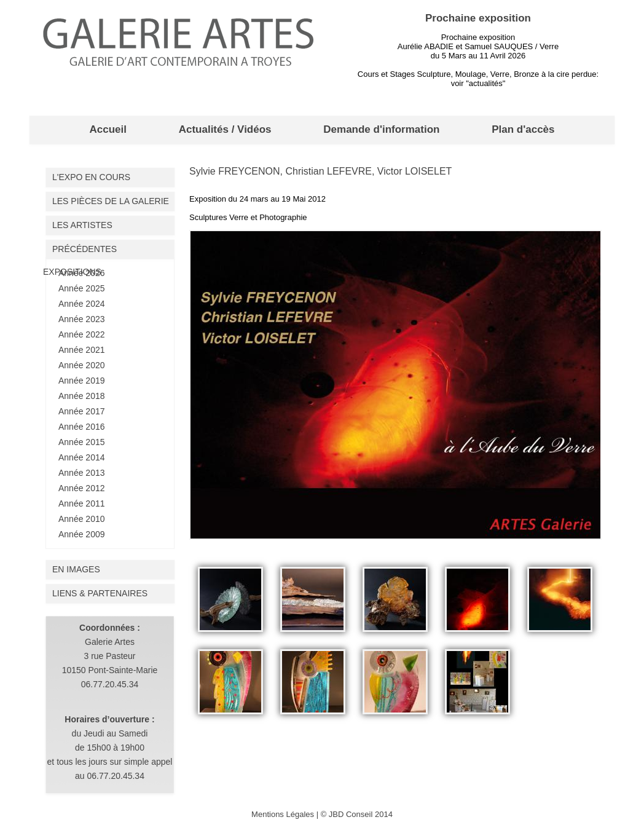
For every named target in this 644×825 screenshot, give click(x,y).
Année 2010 (82, 519)
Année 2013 (82, 473)
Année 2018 (82, 396)
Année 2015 (82, 442)
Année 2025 (82, 288)
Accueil (108, 129)
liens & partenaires (100, 593)
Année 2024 (82, 304)
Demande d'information (381, 129)
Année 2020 (82, 365)
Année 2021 (82, 350)
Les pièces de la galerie (111, 201)
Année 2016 (82, 427)
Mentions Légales (283, 814)
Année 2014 (82, 457)
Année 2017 (82, 411)
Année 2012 (82, 488)
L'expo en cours (91, 177)
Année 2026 (82, 273)
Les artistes (82, 225)
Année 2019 (82, 381)
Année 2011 (82, 503)
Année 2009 (82, 534)
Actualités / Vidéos (225, 129)
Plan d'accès (523, 129)
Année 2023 (82, 319)
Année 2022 (82, 334)
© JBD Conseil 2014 (357, 814)
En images (76, 569)
